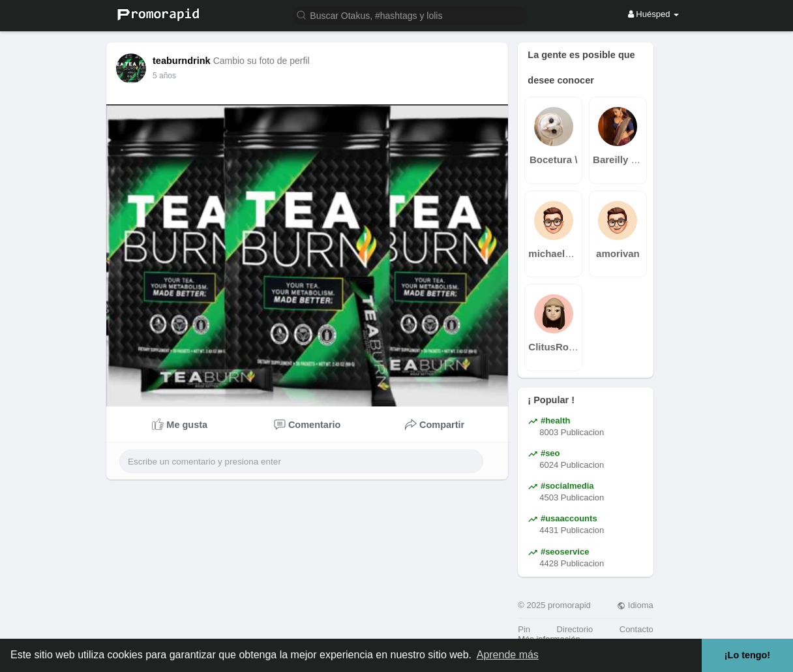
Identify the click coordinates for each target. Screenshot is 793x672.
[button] (410, 15)
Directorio (575, 629)
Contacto (636, 629)
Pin (524, 629)
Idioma (635, 605)
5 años (164, 76)
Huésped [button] (653, 14)
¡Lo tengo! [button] (747, 655)
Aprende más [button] (508, 655)
